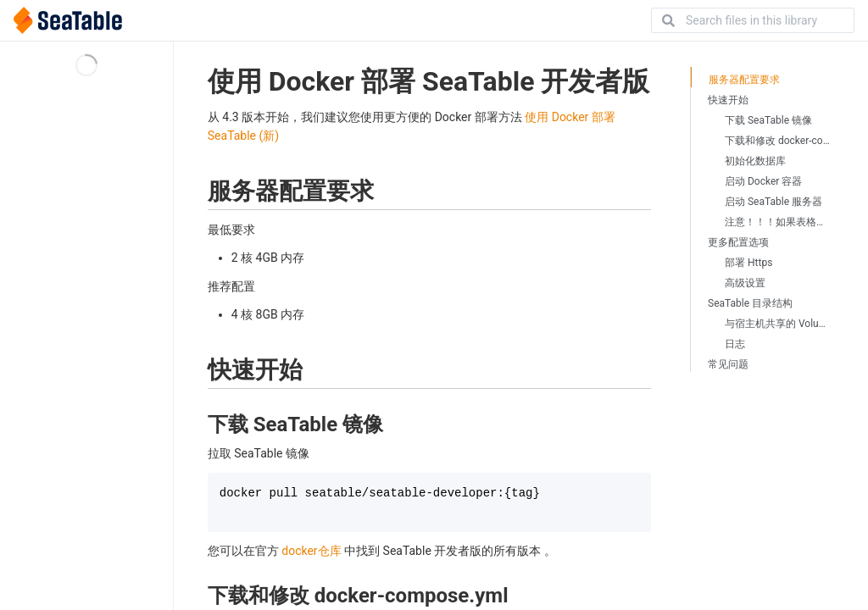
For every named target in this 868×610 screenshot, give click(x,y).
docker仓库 (311, 551)
